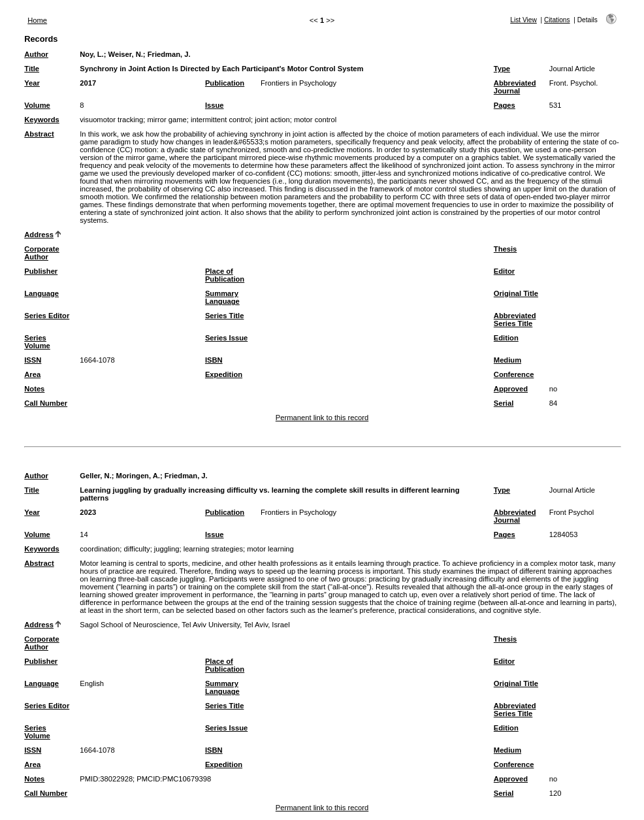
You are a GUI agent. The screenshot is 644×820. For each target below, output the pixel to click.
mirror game (167, 120)
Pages (505, 105)
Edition (506, 338)
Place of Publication (225, 275)
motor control (315, 120)
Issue (215, 105)
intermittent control (221, 120)
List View (523, 20)
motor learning (270, 549)
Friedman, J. (169, 54)
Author (36, 54)
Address (39, 235)
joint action (272, 120)
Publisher (41, 271)
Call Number (46, 403)
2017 (88, 83)
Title (32, 69)
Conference (514, 374)
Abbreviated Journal (515, 87)
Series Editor (47, 316)
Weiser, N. (126, 54)
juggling (167, 549)
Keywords (41, 120)
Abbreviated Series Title (515, 320)
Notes (34, 389)
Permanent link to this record (322, 418)
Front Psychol (572, 512)
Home (37, 20)
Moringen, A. (138, 476)
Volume (37, 105)
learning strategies (213, 549)
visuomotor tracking (111, 120)
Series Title (225, 316)
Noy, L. (91, 54)
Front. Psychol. (574, 83)
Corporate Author (41, 253)
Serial (504, 403)
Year (32, 83)
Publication (225, 83)
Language (41, 293)
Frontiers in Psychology (298, 83)
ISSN (33, 360)
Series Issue (226, 338)
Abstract (39, 134)
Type (502, 69)
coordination (100, 549)
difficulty (137, 549)
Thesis (505, 249)
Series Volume (37, 342)
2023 (88, 512)
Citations (557, 20)
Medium (507, 360)
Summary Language (222, 297)
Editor (504, 271)
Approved (511, 389)
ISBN (214, 360)
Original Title (516, 293)
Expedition (224, 374)
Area (32, 374)
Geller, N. (96, 476)
